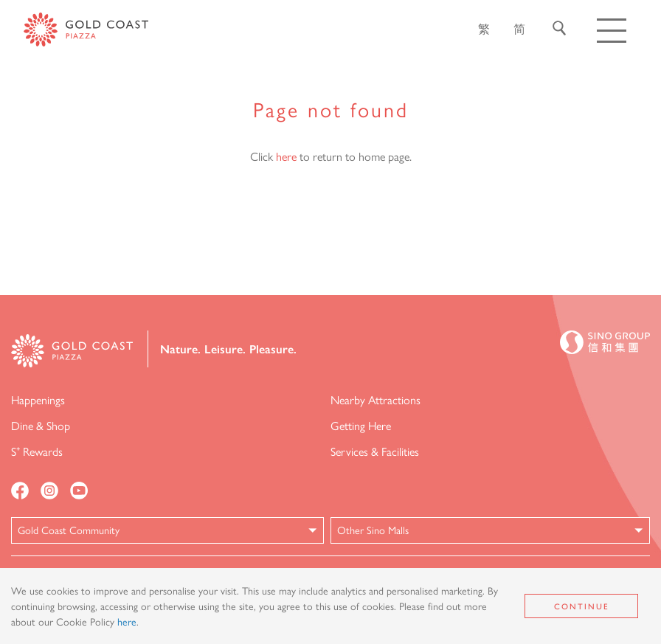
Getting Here (361, 425)
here (286, 156)
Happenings (38, 399)
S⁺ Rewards (37, 451)
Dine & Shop (41, 425)
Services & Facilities (375, 451)
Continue (582, 606)
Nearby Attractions (376, 399)
